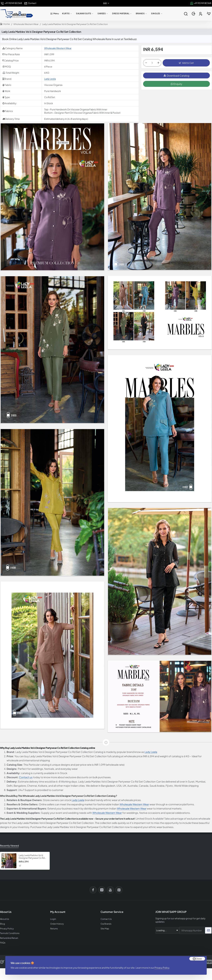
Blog (2, 924)
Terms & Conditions (10, 933)
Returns (54, 929)
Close (199, 959)
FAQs (3, 943)
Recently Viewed (9, 846)
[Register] (201, 14)
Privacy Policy (162, 968)
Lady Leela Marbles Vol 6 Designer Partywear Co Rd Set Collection (32, 857)
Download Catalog (176, 76)
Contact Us (106, 919)
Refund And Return (9, 938)
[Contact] (30, 3)
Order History (57, 924)
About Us (5, 919)
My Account (58, 912)
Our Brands (106, 924)
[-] (146, 63)
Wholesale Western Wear (26, 24)
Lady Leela (50, 79)
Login (53, 919)
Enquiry (176, 84)
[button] (186, 63)
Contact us (26, 777)
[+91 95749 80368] (11, 3)
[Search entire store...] (186, 14)
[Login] (194, 14)
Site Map (105, 929)
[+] (158, 63)
